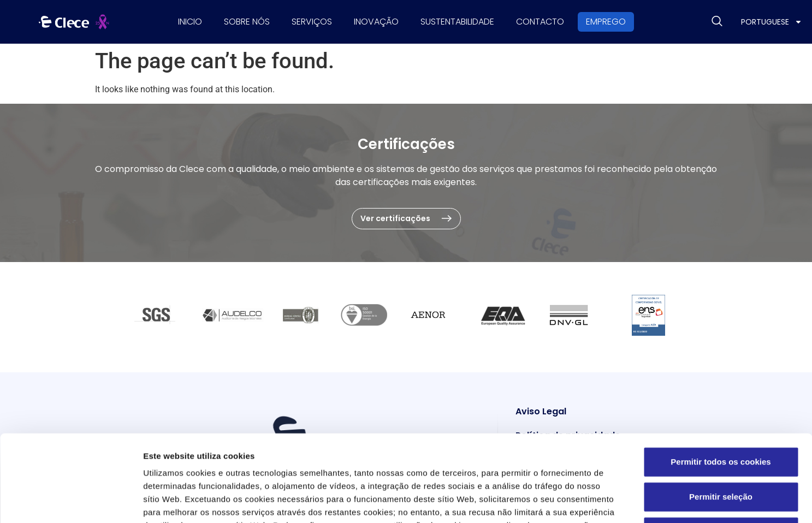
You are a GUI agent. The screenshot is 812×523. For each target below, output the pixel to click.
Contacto (540, 22)
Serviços (312, 22)
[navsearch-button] (717, 22)
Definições (587, 501)
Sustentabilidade (457, 22)
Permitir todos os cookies (721, 380)
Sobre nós (247, 22)
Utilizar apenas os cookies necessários (725, 450)
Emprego (606, 22)
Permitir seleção (721, 415)
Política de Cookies (437, 457)
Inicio (190, 22)
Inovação (376, 22)
